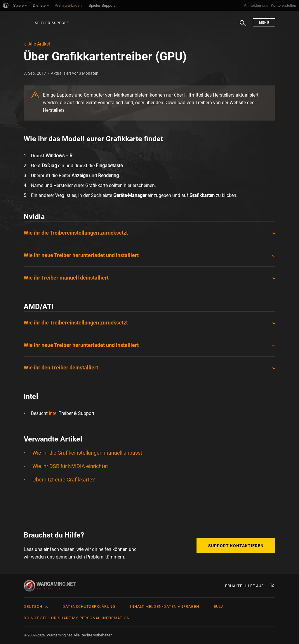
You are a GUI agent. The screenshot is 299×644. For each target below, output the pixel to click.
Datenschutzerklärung (89, 607)
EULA (219, 607)
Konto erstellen (283, 5)
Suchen (243, 26)
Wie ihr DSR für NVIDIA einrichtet (70, 466)
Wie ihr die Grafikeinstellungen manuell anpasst (87, 453)
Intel (53, 413)
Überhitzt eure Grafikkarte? (64, 480)
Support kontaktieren (236, 546)
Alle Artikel (39, 44)
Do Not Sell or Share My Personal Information (77, 618)
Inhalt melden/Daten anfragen (165, 607)
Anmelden (252, 5)
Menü (264, 23)
